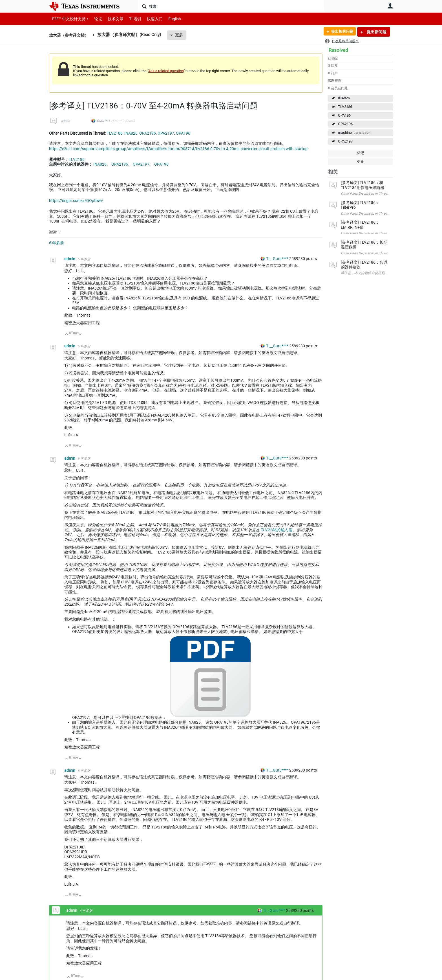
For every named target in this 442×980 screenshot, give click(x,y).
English (168, 19)
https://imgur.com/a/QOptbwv (76, 201)
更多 (182, 35)
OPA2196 (345, 124)
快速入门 (149, 19)
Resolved (338, 50)
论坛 (95, 19)
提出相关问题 (340, 32)
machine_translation (354, 133)
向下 (80, 335)
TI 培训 (130, 19)
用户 (390, 6)
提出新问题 (376, 32)
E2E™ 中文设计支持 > (69, 19)
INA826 (344, 98)
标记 (361, 153)
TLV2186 (345, 107)
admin (66, 121)
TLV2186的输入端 (276, 530)
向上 (67, 335)
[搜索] (231, 6)
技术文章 (112, 19)
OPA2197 (345, 141)
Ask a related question (166, 71)
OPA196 (344, 115)
